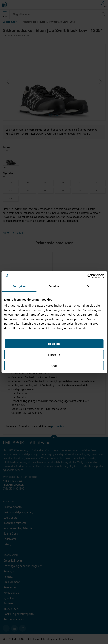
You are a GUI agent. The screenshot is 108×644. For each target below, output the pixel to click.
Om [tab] (89, 286)
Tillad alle (54, 344)
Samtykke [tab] (19, 286)
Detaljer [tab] (54, 286)
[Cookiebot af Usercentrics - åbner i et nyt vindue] (87, 276)
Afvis (54, 366)
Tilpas (54, 355)
